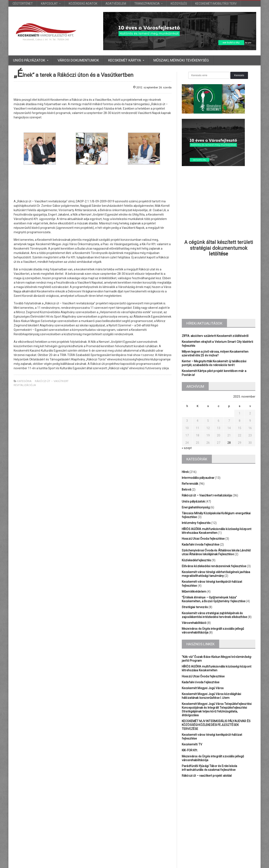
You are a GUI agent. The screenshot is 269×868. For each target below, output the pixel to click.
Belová (186, 490)
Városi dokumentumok (78, 60)
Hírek (185, 472)
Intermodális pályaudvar (198, 478)
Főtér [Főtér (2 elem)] (248, 802)
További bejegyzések (134, 851)
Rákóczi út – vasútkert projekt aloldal (206, 768)
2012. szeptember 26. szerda (150, 87)
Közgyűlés (179, 4)
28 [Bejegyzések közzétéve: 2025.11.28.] (229, 443)
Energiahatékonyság (195, 507)
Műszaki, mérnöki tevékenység (181, 60)
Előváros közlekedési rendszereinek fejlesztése (213, 566)
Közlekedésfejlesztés (196, 560)
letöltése (219, 254)
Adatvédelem (116, 4)
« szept (187, 448)
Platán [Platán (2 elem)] (229, 809)
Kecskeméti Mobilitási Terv (216, 4)
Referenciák (190, 484)
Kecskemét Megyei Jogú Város (202, 688)
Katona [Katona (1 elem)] (200, 809)
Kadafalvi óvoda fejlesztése (200, 545)
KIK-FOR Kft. (190, 743)
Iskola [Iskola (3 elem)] (185, 809)
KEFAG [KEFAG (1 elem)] (215, 809)
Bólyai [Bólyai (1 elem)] (234, 802)
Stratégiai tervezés (194, 607)
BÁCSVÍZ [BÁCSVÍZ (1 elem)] (204, 802)
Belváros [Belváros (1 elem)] (187, 802)
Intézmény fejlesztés (196, 523)
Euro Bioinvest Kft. (139, 864)
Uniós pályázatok (193, 501)
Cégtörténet (23, 4)
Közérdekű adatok (83, 4)
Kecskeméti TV (192, 737)
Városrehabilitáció (194, 623)
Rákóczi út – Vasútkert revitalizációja (206, 495)
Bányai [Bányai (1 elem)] (220, 802)
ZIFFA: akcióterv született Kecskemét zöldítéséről (214, 336)
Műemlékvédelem (194, 592)
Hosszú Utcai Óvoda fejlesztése (203, 539)
